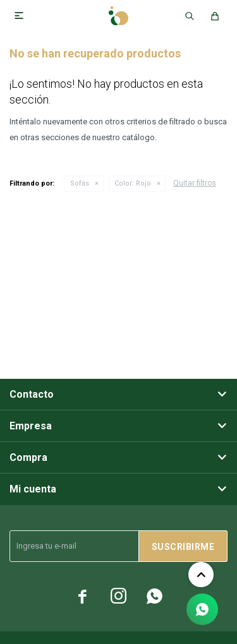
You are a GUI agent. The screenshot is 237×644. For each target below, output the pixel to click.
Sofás (80, 183)
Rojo (133, 183)
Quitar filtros (195, 183)
